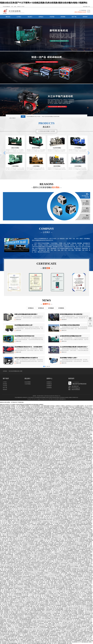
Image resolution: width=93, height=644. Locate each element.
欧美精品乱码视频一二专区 (32, 448)
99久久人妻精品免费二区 (67, 437)
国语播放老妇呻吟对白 (19, 616)
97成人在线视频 (55, 619)
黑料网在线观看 (49, 525)
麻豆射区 (51, 505)
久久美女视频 (59, 517)
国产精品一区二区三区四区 (49, 442)
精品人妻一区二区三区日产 (42, 508)
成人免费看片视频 (21, 423)
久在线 (50, 508)
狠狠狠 (10, 522)
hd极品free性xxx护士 (16, 548)
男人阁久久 (7, 484)
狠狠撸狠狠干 (17, 499)
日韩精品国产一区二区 (73, 529)
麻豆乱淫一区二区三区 (79, 625)
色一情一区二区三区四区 (7, 565)
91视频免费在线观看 (74, 416)
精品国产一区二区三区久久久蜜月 (42, 509)
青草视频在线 (30, 622)
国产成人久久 (62, 450)
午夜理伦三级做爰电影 (26, 582)
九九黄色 (59, 545)
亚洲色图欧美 (63, 532)
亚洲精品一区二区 (84, 505)
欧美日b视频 (20, 510)
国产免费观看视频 (62, 424)
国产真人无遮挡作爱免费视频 (70, 431)
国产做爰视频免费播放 (24, 467)
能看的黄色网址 (78, 422)
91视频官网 (51, 414)
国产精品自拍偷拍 (36, 548)
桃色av (36, 641)
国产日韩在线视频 (47, 619)
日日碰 (67, 487)
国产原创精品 (31, 435)
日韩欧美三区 (22, 617)
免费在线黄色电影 (84, 437)
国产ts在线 (69, 643)
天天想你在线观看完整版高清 (34, 476)
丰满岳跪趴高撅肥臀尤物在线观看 (39, 643)
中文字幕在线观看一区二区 (20, 595)
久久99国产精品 (44, 431)
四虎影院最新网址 (41, 608)
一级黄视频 (10, 585)
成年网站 (81, 436)
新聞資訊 (41, 17)
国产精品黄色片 (62, 629)
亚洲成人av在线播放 (17, 515)
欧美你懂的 (84, 553)
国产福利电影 (60, 608)
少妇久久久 (87, 612)
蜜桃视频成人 (28, 455)
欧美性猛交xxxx (49, 605)
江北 (44, 396)
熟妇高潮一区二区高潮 (49, 622)
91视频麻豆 (71, 491)
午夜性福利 (30, 581)
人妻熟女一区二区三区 (24, 450)
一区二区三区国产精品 (50, 570)
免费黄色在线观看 (58, 416)
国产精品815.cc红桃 (27, 547)
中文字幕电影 (48, 551)
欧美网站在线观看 (70, 423)
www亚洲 (66, 608)
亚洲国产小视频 (6, 465)
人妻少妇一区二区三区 (29, 589)
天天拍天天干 (41, 472)
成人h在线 (9, 532)
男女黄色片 (9, 445)
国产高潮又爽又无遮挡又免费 (58, 586)
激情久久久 (39, 619)
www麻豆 (26, 639)
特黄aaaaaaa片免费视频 (57, 409)
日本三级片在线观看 (34, 450)
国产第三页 (11, 422)
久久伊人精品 (44, 410)
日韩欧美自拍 (37, 622)
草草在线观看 (87, 518)
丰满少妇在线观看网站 (75, 619)
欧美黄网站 (49, 613)
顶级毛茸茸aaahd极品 (13, 583)
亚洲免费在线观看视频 (23, 625)
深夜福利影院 (20, 585)
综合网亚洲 (75, 642)
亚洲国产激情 (22, 626)
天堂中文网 (4, 633)
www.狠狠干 (76, 585)
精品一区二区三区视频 (57, 470)
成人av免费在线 (16, 621)
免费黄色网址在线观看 (46, 489)
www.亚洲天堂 (84, 506)
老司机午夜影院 (13, 462)
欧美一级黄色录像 (86, 562)
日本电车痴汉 (23, 439)
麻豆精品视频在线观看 (86, 470)
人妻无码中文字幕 (12, 454)
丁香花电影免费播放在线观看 (36, 412)
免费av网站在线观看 (14, 502)
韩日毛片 (28, 431)
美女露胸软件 (7, 501)
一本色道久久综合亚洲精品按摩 (17, 629)
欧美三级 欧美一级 (86, 536)
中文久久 (46, 422)
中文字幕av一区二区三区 (45, 515)
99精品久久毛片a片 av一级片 (55, 591)
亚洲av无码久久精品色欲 (30, 459)
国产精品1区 (66, 454)
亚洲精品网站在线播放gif (81, 604)
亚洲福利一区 (59, 480)
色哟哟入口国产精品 (85, 531)
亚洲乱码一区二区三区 (66, 475)
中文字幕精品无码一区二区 (70, 620)
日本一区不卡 (86, 425)
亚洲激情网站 (6, 577)
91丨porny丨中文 (49, 416)
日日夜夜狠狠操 (65, 616)
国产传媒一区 (87, 440)
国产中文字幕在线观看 (29, 591)
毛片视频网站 (60, 412)
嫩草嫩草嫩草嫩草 (88, 600)
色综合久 (48, 583)
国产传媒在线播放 (70, 450)
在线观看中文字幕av (40, 642)
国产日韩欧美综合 (54, 639)
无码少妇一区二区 (15, 478)
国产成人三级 (77, 527)
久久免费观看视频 (46, 578)
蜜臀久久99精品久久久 (68, 536)
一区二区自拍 (55, 561)
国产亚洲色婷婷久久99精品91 (15, 500)
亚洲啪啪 (23, 598)
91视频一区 (17, 612)
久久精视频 (16, 496)
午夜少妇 (23, 621)
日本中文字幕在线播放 (51, 599)
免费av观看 (20, 461)
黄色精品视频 (65, 501)
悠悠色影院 (44, 437)
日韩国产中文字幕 (43, 560)
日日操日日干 (82, 444)
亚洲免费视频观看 (26, 457)
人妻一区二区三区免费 (19, 569)
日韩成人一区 (39, 470)
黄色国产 (25, 489)
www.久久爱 (27, 562)
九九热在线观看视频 (49, 432)
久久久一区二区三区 (48, 440)
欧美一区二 (14, 429)
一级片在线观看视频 (27, 445)
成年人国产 (12, 484)
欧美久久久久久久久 (67, 440)
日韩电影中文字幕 (16, 551)
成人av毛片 (34, 427)
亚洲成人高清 (35, 598)
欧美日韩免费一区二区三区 (61, 485)
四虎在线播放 (38, 513)
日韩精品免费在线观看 (50, 415)
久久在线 (4, 472)
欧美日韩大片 (75, 469)
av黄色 (3, 480)
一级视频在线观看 (63, 595)
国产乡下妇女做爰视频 (79, 600)
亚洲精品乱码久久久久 (56, 478)
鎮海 (52, 396)
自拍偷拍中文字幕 (20, 483)
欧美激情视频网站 (87, 513)
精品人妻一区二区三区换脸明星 (44, 596)
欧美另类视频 (73, 572)
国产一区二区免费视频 (61, 572)
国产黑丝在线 (29, 444)
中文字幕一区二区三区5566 (34, 489)
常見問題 (52, 17)
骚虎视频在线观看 (33, 625)
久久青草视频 (76, 436)
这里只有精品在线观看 (30, 483)
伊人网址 (37, 605)
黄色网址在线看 (64, 529)
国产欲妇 (77, 418)
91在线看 (35, 612)
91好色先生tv (64, 594)
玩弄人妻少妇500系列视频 (51, 642)
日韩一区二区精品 (71, 418)
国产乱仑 (55, 521)
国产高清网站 (21, 424)
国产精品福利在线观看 (8, 573)
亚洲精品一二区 (15, 406)
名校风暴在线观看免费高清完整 (80, 493)
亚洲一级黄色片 (55, 583)
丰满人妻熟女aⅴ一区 (68, 409)
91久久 (76, 564)
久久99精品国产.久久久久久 (10, 510)
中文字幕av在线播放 (26, 553)
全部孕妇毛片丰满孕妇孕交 (9, 418)
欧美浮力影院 (44, 476)
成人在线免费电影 (50, 418)
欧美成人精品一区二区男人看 (38, 455)
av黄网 (50, 465)
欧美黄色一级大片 (87, 487)
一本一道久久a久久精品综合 (81, 476)
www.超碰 (2, 437)
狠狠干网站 (79, 526)
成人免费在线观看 (34, 453)
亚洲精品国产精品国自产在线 (31, 585)
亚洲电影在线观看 (31, 551)
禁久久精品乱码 (51, 480)
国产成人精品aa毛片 (71, 624)
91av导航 (87, 409)
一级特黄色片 (49, 626)
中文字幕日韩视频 (17, 579)
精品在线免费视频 (72, 595)
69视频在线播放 (57, 616)
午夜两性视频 (31, 570)
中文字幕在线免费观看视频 (21, 442)
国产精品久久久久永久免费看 (73, 406)
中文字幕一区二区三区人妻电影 (18, 407)
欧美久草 (77, 505)
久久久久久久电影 (20, 455)
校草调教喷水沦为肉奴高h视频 (58, 496)
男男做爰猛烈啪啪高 (9, 568)
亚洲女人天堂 (18, 543)
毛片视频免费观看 (88, 457)
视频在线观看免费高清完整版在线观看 (9, 432)
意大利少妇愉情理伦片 (15, 525)
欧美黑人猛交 (16, 425)
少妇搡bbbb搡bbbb (22, 444)
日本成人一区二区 (42, 598)
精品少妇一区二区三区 (66, 482)
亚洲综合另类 (55, 535)
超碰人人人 (85, 411)
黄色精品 (72, 596)
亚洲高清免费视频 (27, 577)
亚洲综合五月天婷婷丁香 (71, 499)
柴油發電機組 (28, 392)
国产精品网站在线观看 (10, 409)
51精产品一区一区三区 (57, 454)
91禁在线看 (77, 423)
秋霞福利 (72, 512)
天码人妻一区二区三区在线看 (50, 412)
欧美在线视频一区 (33, 510)
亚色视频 (73, 598)
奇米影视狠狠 (60, 431)
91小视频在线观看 (52, 545)
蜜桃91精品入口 (85, 455)
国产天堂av (75, 452)
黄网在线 (30, 536)
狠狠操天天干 (31, 639)
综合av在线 (55, 566)
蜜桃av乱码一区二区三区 (76, 467)
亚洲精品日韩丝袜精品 (53, 638)
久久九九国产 (85, 512)
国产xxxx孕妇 (52, 439)
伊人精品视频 (61, 472)
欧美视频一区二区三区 (56, 578)
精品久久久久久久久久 (57, 536)
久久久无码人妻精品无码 (85, 474)
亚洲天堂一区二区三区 (18, 472)
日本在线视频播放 (73, 495)
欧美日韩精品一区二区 (9, 470)
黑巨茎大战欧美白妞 (63, 581)
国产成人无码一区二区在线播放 (41, 602)
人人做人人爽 (18, 480)
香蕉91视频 (34, 609)
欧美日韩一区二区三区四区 (81, 592)
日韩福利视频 (60, 560)
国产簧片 (49, 409)
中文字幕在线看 (31, 463)
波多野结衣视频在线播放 (27, 628)
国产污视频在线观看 (44, 454)
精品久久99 (17, 495)
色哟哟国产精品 (30, 641)
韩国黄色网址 (65, 508)
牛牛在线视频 (85, 519)
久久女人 (71, 607)
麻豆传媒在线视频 (70, 471)
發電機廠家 (51, 308)
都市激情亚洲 (7, 591)
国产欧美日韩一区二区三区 (71, 465)
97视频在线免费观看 (62, 628)
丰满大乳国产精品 (24, 519)
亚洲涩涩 (65, 515)
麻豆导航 (19, 620)
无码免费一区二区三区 (70, 497)
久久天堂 (6, 467)
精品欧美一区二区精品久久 (19, 538)
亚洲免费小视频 (18, 544)
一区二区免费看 (23, 441)
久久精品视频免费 (82, 549)
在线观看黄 (52, 463)
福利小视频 (20, 521)
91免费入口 (63, 406)
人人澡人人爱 (89, 420)
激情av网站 (68, 635)
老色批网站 (10, 621)
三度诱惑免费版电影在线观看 (77, 457)
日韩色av (68, 453)
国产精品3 (36, 515)
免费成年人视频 (4, 411)
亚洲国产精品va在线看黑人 (58, 458)
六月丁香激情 (44, 480)
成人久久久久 (59, 488)
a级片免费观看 (62, 420)
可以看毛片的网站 (89, 617)
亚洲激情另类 (81, 613)
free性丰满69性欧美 (28, 475)
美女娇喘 (32, 478)
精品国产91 (6, 545)
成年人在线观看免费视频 (35, 437)
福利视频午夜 (53, 474)
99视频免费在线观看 (18, 573)
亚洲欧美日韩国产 (10, 544)
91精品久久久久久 (54, 522)
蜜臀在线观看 (75, 444)
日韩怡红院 (46, 587)
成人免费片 (23, 504)
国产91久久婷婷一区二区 (58, 466)
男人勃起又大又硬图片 (59, 427)
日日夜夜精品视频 (35, 457)
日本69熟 (28, 535)
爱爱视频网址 (43, 589)
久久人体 (85, 522)
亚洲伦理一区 (6, 603)
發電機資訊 (31, 308)
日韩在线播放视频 (80, 439)
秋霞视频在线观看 (61, 633)
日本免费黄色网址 (40, 551)
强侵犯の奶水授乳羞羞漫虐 (12, 476)
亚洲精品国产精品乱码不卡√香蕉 (24, 506)
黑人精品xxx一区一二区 (58, 452)
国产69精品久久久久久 (83, 581)
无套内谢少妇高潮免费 (48, 427)
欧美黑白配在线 (20, 615)
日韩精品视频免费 (9, 555)
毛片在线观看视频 (86, 501)
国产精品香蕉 (26, 574)
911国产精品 (75, 414)
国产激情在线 (78, 556)
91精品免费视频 (69, 579)
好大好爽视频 (47, 579)
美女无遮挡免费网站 (29, 502)
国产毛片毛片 (81, 555)
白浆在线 (60, 432)
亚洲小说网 (71, 508)
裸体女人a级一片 (76, 482)
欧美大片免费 (57, 594)
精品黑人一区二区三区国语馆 (36, 485)
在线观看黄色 (81, 617)
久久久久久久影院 (74, 621)
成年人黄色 (34, 553)
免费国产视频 (53, 582)
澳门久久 (71, 454)
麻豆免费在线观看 (27, 521)
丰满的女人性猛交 (64, 491)
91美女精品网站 (32, 470)
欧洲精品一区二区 (4, 462)
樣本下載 (74, 17)
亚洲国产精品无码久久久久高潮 (38, 500)
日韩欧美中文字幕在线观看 (21, 422)
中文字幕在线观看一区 (29, 461)
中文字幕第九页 (75, 586)
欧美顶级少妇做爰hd (30, 513)
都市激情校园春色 (6, 609)
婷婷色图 (78, 626)
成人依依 (35, 561)
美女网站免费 (22, 432)
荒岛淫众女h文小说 (32, 462)
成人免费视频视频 (75, 535)
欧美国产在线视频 (82, 517)
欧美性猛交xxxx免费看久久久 (49, 419)
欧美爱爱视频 (64, 500)
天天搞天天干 (43, 411)
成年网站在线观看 (84, 502)
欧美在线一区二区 (72, 545)
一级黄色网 (12, 543)
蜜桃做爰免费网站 (41, 525)
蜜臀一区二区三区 (12, 590)
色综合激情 (32, 642)
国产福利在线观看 (30, 540)
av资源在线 (74, 635)
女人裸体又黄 (75, 475)
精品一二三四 (21, 635)
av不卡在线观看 (50, 594)
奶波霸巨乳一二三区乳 (52, 552)
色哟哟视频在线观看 (38, 444)
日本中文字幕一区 (77, 579)
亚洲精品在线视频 (39, 441)
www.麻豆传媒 (44, 548)
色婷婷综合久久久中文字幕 (19, 427)
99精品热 (47, 474)
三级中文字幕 (10, 497)
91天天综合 (38, 638)
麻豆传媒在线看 (17, 561)
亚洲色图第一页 (5, 629)
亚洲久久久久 (65, 416)
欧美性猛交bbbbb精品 (70, 557)
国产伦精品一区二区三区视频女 (27, 534)
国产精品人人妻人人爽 (68, 622)
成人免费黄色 (47, 630)
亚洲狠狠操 (42, 605)
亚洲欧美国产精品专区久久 (58, 497)
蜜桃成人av (68, 472)
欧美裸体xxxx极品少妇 (22, 462)
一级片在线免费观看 (20, 514)
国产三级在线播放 (31, 484)
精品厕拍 (80, 465)
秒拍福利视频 (28, 621)
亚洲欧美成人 (78, 512)
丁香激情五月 (23, 612)
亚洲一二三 (62, 574)
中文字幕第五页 (50, 435)
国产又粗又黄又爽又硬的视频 (41, 449)
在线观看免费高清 (43, 458)
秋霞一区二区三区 (37, 419)
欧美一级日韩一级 (49, 581)
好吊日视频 (57, 598)
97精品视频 (87, 439)
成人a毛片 (57, 476)
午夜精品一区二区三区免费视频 (14, 553)
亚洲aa (50, 454)
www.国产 (61, 535)
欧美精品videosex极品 (72, 628)
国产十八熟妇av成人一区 (60, 543)
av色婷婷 (58, 471)
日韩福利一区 (16, 596)
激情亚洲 (6, 557)
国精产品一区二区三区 (40, 416)
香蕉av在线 (75, 582)
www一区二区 (47, 540)
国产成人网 (34, 407)
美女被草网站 (24, 551)
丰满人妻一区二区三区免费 (82, 435)
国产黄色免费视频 (86, 515)
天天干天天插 (36, 526)
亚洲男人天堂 (56, 568)
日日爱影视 (35, 634)
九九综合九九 (27, 608)
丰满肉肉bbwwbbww (39, 518)
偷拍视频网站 (14, 599)
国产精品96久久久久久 (16, 410)
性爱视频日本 (81, 453)
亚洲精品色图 (81, 637)
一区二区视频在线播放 (10, 504)
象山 (58, 396)
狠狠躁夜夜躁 (60, 569)
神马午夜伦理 (39, 463)
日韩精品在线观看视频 (48, 544)
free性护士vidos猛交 (54, 509)
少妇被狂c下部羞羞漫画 (28, 515)
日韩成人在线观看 (65, 448)
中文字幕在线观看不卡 (79, 454)
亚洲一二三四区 (35, 582)
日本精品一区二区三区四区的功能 (26, 602)
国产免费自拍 (12, 513)
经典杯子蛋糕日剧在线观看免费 (53, 461)
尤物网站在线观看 (60, 542)
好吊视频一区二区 (67, 517)
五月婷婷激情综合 (62, 521)
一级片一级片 (21, 428)
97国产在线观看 (31, 441)
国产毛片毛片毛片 (68, 492)
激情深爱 (34, 521)
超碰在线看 (70, 553)
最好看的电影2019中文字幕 (36, 488)
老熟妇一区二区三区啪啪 (53, 523)
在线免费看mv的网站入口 (16, 634)
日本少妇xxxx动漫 (54, 620)
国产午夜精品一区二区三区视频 (64, 444)
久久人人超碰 (82, 441)
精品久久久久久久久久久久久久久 (33, 572)
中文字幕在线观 (47, 444)
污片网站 (66, 427)
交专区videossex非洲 (16, 420)
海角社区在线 (11, 512)
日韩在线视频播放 (56, 448)
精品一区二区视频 (33, 529)
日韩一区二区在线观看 (21, 641)
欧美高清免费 (87, 436)
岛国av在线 (58, 463)
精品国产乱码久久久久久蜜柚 (7, 556)
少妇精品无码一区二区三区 (71, 555)
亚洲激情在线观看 (15, 501)
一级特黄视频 (66, 526)
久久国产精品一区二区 (88, 568)
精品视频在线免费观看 (23, 632)
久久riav (17, 441)
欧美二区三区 (60, 599)
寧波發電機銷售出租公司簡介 (34, 120)
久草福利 (57, 577)
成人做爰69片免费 (54, 641)
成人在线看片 (14, 609)
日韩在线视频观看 (9, 589)
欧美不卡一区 (4, 619)
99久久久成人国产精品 (32, 436)
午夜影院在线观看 (23, 619)
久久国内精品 (23, 517)
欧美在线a (84, 641)
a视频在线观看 (7, 420)
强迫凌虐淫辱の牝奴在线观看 (10, 433)
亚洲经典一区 (30, 466)
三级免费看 (84, 432)
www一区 (27, 629)
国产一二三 (29, 595)
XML (89, 7)
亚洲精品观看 (5, 539)
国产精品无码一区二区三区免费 (19, 508)
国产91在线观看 (56, 423)
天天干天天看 (33, 496)
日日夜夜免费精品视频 (70, 458)
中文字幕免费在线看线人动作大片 (28, 452)
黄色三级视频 (5, 448)
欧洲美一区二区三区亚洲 (59, 499)
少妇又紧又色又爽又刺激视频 (10, 615)
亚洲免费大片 (24, 525)
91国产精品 (72, 407)
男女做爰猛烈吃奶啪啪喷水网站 (19, 532)
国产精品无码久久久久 (71, 428)
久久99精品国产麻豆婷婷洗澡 (70, 575)
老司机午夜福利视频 (78, 622)
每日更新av (39, 452)
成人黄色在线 (78, 466)
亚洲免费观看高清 (53, 422)
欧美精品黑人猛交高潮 (65, 598)
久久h (45, 495)
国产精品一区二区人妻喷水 (13, 581)
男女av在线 (9, 458)
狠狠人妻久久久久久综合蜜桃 (47, 445)
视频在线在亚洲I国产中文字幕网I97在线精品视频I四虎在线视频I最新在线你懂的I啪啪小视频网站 (44, 3)
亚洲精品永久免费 (43, 423)
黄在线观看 (16, 535)
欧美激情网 (68, 602)
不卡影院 (53, 630)
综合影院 (62, 457)
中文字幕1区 (34, 482)
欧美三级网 (50, 452)
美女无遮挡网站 (55, 540)
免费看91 (69, 521)
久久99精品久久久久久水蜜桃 (19, 419)
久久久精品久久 (45, 433)
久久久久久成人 (79, 487)
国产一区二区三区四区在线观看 (45, 499)
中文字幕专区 (84, 590)
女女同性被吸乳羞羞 (46, 565)
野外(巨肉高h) (53, 603)
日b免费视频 (83, 521)
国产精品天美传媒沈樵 (10, 474)
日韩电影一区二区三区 (73, 485)
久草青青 (48, 608)
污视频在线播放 (11, 435)
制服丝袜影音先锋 (71, 532)
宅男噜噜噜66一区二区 (56, 632)
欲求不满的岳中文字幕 (42, 557)
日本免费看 (15, 458)
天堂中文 (24, 634)
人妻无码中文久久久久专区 (78, 543)
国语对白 (15, 424)
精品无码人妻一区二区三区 (19, 479)
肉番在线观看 (60, 590)
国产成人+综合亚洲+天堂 (65, 509)
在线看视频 (77, 551)
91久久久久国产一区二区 (79, 607)
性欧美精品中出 (24, 470)
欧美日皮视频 (40, 407)
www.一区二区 (9, 424)
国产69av (82, 478)
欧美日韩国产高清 (51, 519)
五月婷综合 (77, 523)
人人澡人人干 (20, 454)
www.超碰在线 (83, 596)
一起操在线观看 (12, 455)
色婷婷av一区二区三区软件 (86, 406)
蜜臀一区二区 (10, 535)
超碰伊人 (56, 472)
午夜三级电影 (41, 536)
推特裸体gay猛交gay (65, 467)
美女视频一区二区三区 (69, 466)
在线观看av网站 (4, 482)
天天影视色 (35, 536)
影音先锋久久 (89, 620)
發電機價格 (61, 308)
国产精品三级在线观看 (60, 502)
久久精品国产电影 (27, 414)
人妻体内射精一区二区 (86, 638)
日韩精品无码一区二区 (44, 542)
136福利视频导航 (23, 476)
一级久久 (4, 535)
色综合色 (39, 568)
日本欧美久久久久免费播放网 (70, 560)
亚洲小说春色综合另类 (40, 637)
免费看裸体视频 (9, 517)
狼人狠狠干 (39, 427)
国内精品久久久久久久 (82, 628)
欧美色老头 (48, 611)
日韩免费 (36, 420)
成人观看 (5, 454)
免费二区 (77, 478)
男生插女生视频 (54, 527)
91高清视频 (27, 586)
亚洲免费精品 (78, 574)
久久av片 (37, 540)
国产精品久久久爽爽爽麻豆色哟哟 (27, 603)
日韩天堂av (62, 423)
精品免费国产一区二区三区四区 (86, 611)
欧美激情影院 (31, 416)
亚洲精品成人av (28, 566)
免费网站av (38, 410)
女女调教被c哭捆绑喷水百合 (53, 529)
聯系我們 (85, 17)
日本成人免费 (75, 474)
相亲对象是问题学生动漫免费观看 (27, 565)
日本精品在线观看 (8, 515)
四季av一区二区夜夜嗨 (44, 617)
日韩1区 (68, 512)
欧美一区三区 (30, 419)
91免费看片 (5, 512)
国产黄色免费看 (48, 564)
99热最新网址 (81, 612)
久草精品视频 (10, 582)
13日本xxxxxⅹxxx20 (45, 575)
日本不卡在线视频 (60, 439)
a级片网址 (29, 634)
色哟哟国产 (44, 523)
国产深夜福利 (46, 639)
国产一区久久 (79, 534)
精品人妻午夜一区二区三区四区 (22, 512)
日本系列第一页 (81, 575)
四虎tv (47, 439)
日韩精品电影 (57, 467)
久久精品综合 (63, 568)
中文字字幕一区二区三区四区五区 (27, 518)
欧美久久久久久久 (85, 462)
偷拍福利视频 (28, 482)
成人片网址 (15, 428)
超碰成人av (75, 583)
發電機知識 (41, 308)
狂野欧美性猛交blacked (29, 573)
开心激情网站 (37, 575)
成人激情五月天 (82, 566)
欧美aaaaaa (19, 587)
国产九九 (35, 595)
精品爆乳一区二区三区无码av (68, 478)
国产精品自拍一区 (10, 509)
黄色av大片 (67, 457)
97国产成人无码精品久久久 (67, 455)
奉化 (54, 396)
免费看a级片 (58, 630)
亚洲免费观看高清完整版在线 (79, 603)
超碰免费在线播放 (24, 435)
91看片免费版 (39, 418)
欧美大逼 (58, 519)
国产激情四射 (77, 638)
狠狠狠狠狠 (70, 522)
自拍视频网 (82, 565)
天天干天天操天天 (81, 420)
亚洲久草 (19, 457)
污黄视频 (7, 641)
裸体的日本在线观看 (73, 608)
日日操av (52, 562)
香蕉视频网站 (71, 422)
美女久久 (49, 458)
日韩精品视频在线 (75, 530)
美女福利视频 (20, 489)
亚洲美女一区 (52, 592)
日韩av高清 (13, 465)
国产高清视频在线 (14, 577)
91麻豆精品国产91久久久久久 (67, 564)
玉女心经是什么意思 (74, 547)
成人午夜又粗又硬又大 (62, 603)
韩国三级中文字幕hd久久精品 (69, 513)
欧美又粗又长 (7, 613)
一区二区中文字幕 (14, 518)
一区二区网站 (38, 523)
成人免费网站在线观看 (24, 406)
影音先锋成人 (42, 613)
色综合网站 (12, 612)
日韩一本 (63, 419)
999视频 (46, 600)
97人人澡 (42, 492)
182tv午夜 (76, 539)
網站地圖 (85, 7)
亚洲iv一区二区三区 (61, 548)
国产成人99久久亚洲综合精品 (39, 583)
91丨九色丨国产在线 (56, 455)
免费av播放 (27, 433)
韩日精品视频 (78, 489)
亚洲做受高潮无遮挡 (81, 429)
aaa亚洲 (21, 501)
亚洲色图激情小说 (7, 508)
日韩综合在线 (6, 457)
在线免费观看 (29, 568)
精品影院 (81, 518)
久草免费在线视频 (47, 535)
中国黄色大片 (34, 535)
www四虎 (90, 547)
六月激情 (25, 570)
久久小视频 (64, 539)
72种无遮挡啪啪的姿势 (14, 411)
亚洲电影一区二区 (6, 491)
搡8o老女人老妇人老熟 (50, 615)
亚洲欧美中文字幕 (27, 454)
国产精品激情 (79, 522)
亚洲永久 (18, 418)
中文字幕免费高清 (42, 552)
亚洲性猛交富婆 (11, 572)
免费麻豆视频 (42, 599)
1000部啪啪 (81, 633)
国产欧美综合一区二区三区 (36, 428)
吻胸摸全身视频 (12, 514)
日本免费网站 (28, 549)
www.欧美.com (47, 425)
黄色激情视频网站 (41, 609)
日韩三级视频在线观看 (66, 611)
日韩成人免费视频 (28, 583)
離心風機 (20, 377)
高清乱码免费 (86, 422)
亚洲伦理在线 (51, 437)
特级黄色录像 (68, 459)
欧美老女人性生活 (26, 500)
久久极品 (74, 509)
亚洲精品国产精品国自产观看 (81, 483)
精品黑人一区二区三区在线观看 (54, 510)
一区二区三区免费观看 (57, 436)
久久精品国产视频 (73, 581)
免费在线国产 (24, 471)
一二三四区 (41, 420)
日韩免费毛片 (66, 432)
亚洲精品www (48, 573)
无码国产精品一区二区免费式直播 (85, 431)
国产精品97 (5, 487)
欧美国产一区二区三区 (56, 407)
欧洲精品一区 (71, 476)
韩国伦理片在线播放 (30, 638)
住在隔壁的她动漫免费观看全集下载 (66, 556)
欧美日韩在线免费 (15, 431)
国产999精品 (38, 532)
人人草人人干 (85, 467)
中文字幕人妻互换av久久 (57, 515)
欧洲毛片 (16, 619)
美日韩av (70, 603)
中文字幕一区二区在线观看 (43, 595)
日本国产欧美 (82, 452)
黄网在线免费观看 (62, 643)
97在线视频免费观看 (84, 552)
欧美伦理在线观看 (24, 613)
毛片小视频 (66, 495)
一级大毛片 (74, 517)
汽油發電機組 (28, 394)
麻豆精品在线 (53, 633)
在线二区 (88, 560)
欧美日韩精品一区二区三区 (17, 591)
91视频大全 (23, 487)
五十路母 (70, 474)
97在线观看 (13, 412)
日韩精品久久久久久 (85, 423)
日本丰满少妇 (82, 529)
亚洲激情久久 (86, 428)
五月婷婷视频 (6, 587)
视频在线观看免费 (74, 441)
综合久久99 (32, 467)
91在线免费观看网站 (86, 427)
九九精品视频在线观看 (85, 632)
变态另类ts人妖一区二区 (86, 418)
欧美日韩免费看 (69, 449)
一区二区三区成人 (42, 482)
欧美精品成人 (39, 514)
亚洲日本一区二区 (54, 450)
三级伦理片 (8, 530)
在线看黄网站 (74, 630)
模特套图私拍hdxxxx (13, 632)
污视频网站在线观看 (73, 500)
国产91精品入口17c (56, 551)
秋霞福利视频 (80, 480)
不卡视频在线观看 (13, 448)
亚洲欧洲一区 (85, 602)
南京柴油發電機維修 (13, 377)
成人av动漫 (61, 530)
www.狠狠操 (63, 463)
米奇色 (68, 572)
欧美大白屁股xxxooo (6, 439)
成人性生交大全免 (58, 585)
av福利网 (34, 621)
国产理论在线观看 (73, 612)
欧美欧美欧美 (11, 488)
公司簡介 (19, 17)
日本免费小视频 (29, 607)
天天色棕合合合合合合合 (46, 566)
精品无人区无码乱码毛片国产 (72, 502)
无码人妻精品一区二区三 (7, 595)
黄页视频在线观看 (42, 510)
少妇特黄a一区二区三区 (23, 429)
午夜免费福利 (89, 461)
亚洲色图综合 (26, 529)
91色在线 (64, 624)
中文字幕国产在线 (77, 615)
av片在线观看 (38, 565)
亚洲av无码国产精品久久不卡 (44, 555)
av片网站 (74, 435)
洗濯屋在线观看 (36, 566)
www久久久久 (62, 635)
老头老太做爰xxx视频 (40, 497)
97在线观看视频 (57, 518)
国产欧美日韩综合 (6, 478)
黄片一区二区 (22, 535)
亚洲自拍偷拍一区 (85, 484)
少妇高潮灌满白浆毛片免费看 (58, 579)
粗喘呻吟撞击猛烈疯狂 (18, 531)
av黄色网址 (57, 445)
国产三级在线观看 (50, 500)
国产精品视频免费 (12, 482)
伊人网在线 (17, 470)
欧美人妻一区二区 (20, 549)
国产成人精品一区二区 (47, 568)
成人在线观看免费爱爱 (62, 433)
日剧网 (44, 418)
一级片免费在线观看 (45, 406)
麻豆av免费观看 (48, 621)
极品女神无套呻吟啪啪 (24, 453)
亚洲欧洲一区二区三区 (12, 625)
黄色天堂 (9, 463)
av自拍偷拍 (35, 487)
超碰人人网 (49, 448)
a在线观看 (28, 407)
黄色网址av (25, 545)
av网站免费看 (82, 485)
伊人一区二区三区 (31, 495)
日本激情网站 (87, 564)
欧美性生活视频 (89, 555)
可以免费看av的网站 (26, 587)
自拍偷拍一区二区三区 (21, 622)
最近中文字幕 (40, 630)
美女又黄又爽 (53, 608)
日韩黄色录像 (5, 598)
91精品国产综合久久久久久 (79, 594)
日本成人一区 (65, 591)
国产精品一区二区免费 (44, 582)
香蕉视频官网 (53, 628)
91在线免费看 (23, 431)
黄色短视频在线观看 (53, 557)
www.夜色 (27, 428)
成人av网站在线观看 (65, 506)
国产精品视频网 (36, 445)
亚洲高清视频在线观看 (16, 491)
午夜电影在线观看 (49, 472)
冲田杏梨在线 (78, 519)
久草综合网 (26, 510)
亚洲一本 (58, 419)
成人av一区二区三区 (77, 488)
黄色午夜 (13, 578)
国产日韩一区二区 (48, 518)
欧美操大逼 (23, 492)
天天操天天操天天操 (75, 419)
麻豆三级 (70, 613)
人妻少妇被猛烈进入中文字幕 (31, 409)
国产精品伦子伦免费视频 (29, 446)
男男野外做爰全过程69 (66, 461)
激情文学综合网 (77, 553)
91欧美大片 (53, 517)
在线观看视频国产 (32, 440)
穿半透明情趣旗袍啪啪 (12, 643)
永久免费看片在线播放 (35, 433)
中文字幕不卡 (81, 424)
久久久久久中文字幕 (54, 574)
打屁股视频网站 (78, 641)
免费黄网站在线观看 (14, 603)
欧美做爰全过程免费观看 (81, 446)
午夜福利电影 (3, 435)
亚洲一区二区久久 (12, 642)
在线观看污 (52, 428)
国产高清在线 (12, 607)
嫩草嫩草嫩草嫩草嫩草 (27, 620)
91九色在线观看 (23, 581)
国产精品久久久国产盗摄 (87, 410)
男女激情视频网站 (42, 594)
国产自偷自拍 (37, 581)
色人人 (42, 622)
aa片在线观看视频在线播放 (57, 526)
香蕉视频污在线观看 (39, 432)
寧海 (56, 396)
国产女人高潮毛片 (59, 575)
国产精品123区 (58, 437)
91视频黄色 (40, 535)
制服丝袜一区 (3, 466)
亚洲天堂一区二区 (22, 643)
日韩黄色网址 (69, 615)
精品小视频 (84, 557)
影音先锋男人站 (40, 495)
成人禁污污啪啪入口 (57, 513)
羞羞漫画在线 (43, 626)
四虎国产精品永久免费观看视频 (11, 415)
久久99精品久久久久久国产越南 (55, 410)
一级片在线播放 (27, 472)
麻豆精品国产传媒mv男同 (20, 568)
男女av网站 (30, 552)
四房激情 (34, 525)
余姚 (48, 396)
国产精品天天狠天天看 (30, 474)
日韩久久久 (46, 590)
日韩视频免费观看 (11, 562)
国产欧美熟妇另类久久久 (68, 489)
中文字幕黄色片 (61, 504)
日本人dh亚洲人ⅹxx (76, 514)
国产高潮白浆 (8, 566)
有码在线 (21, 583)
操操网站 (72, 592)
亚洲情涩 (58, 406)
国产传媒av (30, 612)
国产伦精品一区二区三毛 (25, 411)
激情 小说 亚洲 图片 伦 (43, 592)
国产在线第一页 (20, 482)
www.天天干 (85, 534)
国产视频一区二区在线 (44, 517)
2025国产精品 (82, 544)
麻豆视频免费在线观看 (33, 613)
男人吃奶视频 (61, 527)
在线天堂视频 (68, 586)
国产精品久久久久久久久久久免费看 (41, 475)
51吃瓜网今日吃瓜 (8, 575)
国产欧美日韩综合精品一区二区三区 (61, 621)
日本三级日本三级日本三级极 (36, 465)
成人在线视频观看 (57, 605)
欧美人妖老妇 (10, 561)
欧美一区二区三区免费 (80, 559)
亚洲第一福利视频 (4, 612)
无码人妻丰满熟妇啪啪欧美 (69, 410)
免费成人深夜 (8, 551)
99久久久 (31, 509)
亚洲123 (27, 488)
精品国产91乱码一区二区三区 (68, 446)
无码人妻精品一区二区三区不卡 (72, 565)
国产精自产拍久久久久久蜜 (28, 527)
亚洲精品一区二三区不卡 (12, 416)
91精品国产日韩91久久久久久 (78, 461)
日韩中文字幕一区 (12, 423)
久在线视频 (71, 483)
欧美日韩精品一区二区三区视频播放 (55, 589)
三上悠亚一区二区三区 (24, 485)
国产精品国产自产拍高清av (65, 514)
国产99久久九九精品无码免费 (79, 459)
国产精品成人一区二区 (87, 433)
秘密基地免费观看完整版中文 (84, 572)
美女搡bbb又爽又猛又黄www (9, 489)
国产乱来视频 (64, 573)
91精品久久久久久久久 (24, 478)
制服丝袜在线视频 (29, 615)
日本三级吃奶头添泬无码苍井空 (70, 480)
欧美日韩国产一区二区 (12, 602)
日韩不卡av (9, 427)
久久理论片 (39, 578)
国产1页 (22, 566)
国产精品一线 (4, 635)
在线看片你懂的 (4, 506)
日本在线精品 (44, 638)
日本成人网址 (22, 600)
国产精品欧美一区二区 (60, 487)
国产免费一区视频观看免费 (42, 543)
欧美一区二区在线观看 (7, 542)
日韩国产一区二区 (69, 527)
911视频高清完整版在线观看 (32, 458)
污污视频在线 (44, 591)
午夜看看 (47, 562)
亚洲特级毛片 (62, 602)
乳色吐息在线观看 (40, 579)
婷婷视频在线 (88, 424)
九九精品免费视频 (76, 484)
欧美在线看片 (35, 547)
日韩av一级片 (22, 458)
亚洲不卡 (85, 624)
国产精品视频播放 (65, 519)
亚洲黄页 (54, 512)
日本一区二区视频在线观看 (32, 423)
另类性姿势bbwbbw (14, 600)
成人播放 (84, 595)
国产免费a (80, 448)
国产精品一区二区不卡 (52, 643)
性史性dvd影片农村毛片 (66, 414)
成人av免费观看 (32, 632)
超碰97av (39, 561)
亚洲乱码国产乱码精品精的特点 (71, 599)
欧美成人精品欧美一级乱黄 (71, 637)
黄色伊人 (17, 435)
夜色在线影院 (69, 587)
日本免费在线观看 (16, 463)
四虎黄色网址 (15, 453)
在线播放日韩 (22, 505)
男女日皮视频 (74, 633)
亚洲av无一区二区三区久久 (74, 605)
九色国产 (29, 469)
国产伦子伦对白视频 (20, 513)
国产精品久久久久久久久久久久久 (74, 568)
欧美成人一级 (7, 594)
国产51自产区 (64, 422)
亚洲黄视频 (51, 600)
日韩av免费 (28, 427)
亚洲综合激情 (58, 531)
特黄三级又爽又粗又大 (44, 450)
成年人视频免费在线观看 (75, 531)
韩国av (74, 522)
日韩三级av (79, 595)
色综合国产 (81, 440)
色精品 (18, 566)
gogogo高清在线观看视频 (44, 628)
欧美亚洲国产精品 (32, 619)
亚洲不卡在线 (16, 575)
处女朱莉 (35, 592)
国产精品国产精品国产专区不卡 (35, 442)
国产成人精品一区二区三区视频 (30, 594)
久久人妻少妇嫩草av (19, 608)
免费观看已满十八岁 (75, 470)
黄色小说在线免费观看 (30, 497)
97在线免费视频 (65, 407)
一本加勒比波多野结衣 (12, 552)
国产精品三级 (6, 525)
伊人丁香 (19, 449)
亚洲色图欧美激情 (74, 639)
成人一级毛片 (9, 523)
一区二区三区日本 (20, 409)
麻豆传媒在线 (62, 523)
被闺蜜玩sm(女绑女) (48, 484)
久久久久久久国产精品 (72, 411)
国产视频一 (29, 559)
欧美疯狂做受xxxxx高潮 (31, 557)
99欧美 (15, 585)
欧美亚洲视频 (55, 514)
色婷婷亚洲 (78, 410)
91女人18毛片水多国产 (70, 425)
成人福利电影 (20, 475)
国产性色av (25, 526)
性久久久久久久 (51, 577)
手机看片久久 (18, 628)
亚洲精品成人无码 (59, 547)
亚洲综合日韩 (45, 429)
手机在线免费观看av (56, 573)
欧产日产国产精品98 (22, 416)
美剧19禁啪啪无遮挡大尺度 (32, 491)
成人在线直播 (5, 607)
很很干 (44, 611)
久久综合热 (37, 589)
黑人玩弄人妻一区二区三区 (6, 540)
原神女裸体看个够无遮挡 (71, 570)
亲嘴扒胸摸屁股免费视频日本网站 (84, 525)
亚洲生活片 (6, 543)
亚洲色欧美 (71, 625)
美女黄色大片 (34, 549)
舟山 (60, 396)
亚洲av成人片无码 (52, 431)
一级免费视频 (38, 591)
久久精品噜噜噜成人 (84, 538)
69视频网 (15, 444)
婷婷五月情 (64, 545)
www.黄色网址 (54, 504)
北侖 (50, 396)
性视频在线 (71, 501)
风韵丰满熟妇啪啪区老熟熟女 (75, 561)
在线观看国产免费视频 (43, 634)
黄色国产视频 (4, 602)
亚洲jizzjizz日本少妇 (24, 425)
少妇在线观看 (16, 517)
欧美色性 (6, 630)
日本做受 (80, 411)
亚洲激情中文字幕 (72, 626)
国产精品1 (53, 406)
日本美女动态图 (51, 572)
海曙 (42, 396)
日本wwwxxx (49, 512)
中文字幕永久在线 (36, 469)
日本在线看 (16, 565)
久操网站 (38, 492)
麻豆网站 (49, 423)
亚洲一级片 (59, 559)
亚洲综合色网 (87, 622)
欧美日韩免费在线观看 (70, 534)
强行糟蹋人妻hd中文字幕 (16, 560)
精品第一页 (9, 472)
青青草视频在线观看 (77, 515)
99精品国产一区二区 (50, 492)
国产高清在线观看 (83, 547)
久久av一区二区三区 (84, 578)
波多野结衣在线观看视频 (79, 409)
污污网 (54, 488)
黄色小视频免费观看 (80, 497)
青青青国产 (57, 506)
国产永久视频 (88, 543)
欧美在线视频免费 (33, 519)
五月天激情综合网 (29, 542)
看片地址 (69, 642)
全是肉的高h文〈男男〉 (48, 467)
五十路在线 (68, 633)
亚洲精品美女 (27, 539)
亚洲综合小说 (39, 467)
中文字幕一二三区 (80, 598)
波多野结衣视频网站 (61, 587)
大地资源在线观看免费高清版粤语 (73, 504)
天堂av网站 (9, 538)
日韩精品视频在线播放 (9, 637)
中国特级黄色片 (5, 608)
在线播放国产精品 (71, 415)
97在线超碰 (87, 625)
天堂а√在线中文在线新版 (16, 564)
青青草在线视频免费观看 (75, 432)
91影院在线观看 (87, 577)
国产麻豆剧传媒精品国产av (71, 542)
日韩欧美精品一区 (52, 560)
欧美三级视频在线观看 (9, 495)
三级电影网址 (46, 428)
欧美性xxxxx (44, 572)
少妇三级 (43, 439)
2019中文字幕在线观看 (19, 497)
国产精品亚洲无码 (84, 586)
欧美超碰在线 (88, 454)
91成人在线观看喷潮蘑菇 (16, 594)
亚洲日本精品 (40, 462)
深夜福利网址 (47, 407)
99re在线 (12, 608)
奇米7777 (2, 499)
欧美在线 (9, 459)
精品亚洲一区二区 (20, 474)
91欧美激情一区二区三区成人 (32, 626)
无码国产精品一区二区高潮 (37, 590)
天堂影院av (27, 611)
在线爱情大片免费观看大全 (78, 634)
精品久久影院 (64, 518)
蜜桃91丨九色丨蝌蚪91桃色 (65, 634)
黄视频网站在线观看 (47, 488)
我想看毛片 (68, 484)
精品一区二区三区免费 (60, 615)
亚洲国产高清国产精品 (17, 445)
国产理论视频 (80, 570)
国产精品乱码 (58, 500)
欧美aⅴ (91, 504)
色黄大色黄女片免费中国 (14, 487)
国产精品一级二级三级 (69, 589)
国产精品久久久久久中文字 (37, 539)
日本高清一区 (40, 505)
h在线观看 (83, 619)
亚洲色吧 (57, 457)
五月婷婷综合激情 (40, 446)
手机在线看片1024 (42, 553)
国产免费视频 (5, 547)
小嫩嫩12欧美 (22, 415)
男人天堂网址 (11, 471)
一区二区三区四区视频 (73, 573)
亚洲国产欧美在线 (57, 440)
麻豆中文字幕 (35, 559)
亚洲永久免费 (74, 472)
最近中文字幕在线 (12, 475)
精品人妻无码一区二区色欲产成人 (41, 607)
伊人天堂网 (74, 602)
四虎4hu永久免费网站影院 (58, 465)
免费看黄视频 (3, 621)
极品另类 (40, 506)
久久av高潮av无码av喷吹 (75, 427)
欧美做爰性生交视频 (71, 548)
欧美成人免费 (63, 577)
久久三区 (15, 604)
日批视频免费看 (78, 450)
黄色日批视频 (62, 641)
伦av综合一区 (19, 545)
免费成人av (9, 453)
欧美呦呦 (35, 568)
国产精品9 (14, 566)
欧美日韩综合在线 (61, 512)
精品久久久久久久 (86, 466)
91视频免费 (84, 626)
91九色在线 (45, 483)
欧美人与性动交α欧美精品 (83, 569)
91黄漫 (59, 422)
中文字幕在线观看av (54, 602)
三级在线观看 (18, 598)
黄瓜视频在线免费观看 (61, 415)
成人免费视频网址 (84, 509)
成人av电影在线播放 (39, 573)
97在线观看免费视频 (68, 488)
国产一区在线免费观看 (12, 461)
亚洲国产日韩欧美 (88, 480)
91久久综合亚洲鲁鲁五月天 (66, 493)
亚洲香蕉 (10, 596)
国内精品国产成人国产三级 (73, 442)
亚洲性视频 (82, 530)
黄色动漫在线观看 (68, 452)
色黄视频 (46, 505)
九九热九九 (39, 496)
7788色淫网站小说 (77, 492)
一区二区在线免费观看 (35, 406)
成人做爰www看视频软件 (17, 446)
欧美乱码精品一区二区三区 (18, 459)
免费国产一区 (9, 579)
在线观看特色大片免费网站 (28, 449)
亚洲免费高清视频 (27, 624)
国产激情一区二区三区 (50, 637)
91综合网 (35, 552)
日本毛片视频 (74, 453)
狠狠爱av (81, 599)
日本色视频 (25, 544)
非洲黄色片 (85, 448)
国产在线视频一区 (18, 437)
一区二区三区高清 (46, 479)
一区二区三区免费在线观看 (31, 616)
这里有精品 (65, 605)
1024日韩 (82, 527)
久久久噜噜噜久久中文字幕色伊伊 (13, 492)
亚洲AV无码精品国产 (45, 526)
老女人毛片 (3, 476)
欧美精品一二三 (59, 622)
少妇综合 (77, 632)
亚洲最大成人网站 (70, 505)
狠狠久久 (50, 616)
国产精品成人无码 (76, 521)
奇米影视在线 (32, 633)
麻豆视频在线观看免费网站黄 (38, 530)
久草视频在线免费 (69, 462)
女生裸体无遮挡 (85, 504)
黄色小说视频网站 (69, 600)
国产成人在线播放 (51, 471)
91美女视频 (48, 497)
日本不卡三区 (39, 429)
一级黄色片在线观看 (83, 500)
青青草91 (16, 505)
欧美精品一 (15, 559)
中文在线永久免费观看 (71, 429)
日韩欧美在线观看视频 (5, 407)
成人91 (65, 549)
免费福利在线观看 (24, 556)
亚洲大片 (44, 452)
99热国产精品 (40, 422)
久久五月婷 (26, 509)
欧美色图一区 (78, 433)
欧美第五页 (66, 547)
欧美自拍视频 (61, 557)
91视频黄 (79, 499)
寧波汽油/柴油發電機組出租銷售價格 (51, 120)
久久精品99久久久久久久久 (61, 562)
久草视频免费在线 (8, 531)
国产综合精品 (13, 545)
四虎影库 (8, 431)
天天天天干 (46, 465)
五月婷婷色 (21, 502)
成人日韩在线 (83, 496)
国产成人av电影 (13, 457)
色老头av (29, 525)
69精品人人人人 (51, 502)
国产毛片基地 (37, 480)
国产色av (57, 428)
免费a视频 (69, 543)
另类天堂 (56, 432)
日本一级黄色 (27, 609)
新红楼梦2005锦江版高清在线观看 (39, 577)
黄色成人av (72, 519)
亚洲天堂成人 (32, 429)
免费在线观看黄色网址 (55, 475)
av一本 (73, 574)
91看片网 (79, 635)
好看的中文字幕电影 (62, 642)
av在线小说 (57, 600)
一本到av (15, 521)
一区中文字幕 (49, 513)
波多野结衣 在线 (23, 436)
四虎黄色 (27, 424)
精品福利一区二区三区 (59, 462)
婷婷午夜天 (25, 605)
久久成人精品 (5, 493)
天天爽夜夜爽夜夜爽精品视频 (83, 415)
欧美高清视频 (78, 471)
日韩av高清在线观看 (6, 452)
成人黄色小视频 (89, 482)
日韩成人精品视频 (34, 512)
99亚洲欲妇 (83, 591)
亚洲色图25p (65, 578)
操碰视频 (87, 565)
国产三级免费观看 (19, 637)
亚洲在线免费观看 (73, 616)
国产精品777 (75, 611)
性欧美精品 (4, 642)
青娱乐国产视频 (26, 560)
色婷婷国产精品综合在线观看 (54, 501)
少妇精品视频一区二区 (61, 411)
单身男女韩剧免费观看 (20, 488)
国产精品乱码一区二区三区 (32, 517)
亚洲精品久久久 (77, 449)
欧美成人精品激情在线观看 (32, 538)
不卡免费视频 (10, 569)
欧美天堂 (78, 590)
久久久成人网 (51, 476)
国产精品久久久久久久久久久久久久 (39, 493)
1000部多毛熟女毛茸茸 (27, 561)
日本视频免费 (31, 544)
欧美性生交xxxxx (50, 553)
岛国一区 (80, 495)
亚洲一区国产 (80, 630)
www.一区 (62, 445)
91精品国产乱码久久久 (84, 442)
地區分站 (58, 399)
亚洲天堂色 (77, 596)
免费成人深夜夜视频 (67, 582)
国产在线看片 (78, 491)
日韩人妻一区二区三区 (10, 483)
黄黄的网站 (62, 469)
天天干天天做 (42, 512)
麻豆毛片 (56, 581)
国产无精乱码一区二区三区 (57, 549)
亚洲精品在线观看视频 (54, 429)
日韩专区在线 (53, 617)
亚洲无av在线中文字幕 (56, 539)
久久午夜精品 (5, 513)
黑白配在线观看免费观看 (31, 505)
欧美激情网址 (84, 449)
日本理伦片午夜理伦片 (71, 420)
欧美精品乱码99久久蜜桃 (14, 519)
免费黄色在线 (39, 483)
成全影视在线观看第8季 (42, 501)
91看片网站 (48, 455)
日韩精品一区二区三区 (8, 529)
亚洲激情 (80, 639)
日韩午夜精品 (42, 559)
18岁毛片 (35, 630)
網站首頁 (8, 17)
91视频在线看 (3, 625)
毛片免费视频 (50, 598)
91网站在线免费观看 (67, 436)
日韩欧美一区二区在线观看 (27, 480)
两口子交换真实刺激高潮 (37, 587)
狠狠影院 (33, 579)
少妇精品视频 (26, 437)
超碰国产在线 (48, 536)
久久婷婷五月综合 (54, 595)
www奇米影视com (81, 542)
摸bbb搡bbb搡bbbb (12, 506)
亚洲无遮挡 (71, 412)
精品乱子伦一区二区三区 (63, 596)
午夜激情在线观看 (46, 478)
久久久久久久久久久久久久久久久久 (41, 620)
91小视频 (3, 483)
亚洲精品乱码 (82, 414)
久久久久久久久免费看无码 (35, 545)
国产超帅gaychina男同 (10, 527)
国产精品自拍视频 (87, 548)
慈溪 (46, 396)
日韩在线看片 (31, 523)
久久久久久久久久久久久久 (49, 612)
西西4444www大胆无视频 (49, 485)
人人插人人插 (86, 526)
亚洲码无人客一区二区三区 (31, 555)
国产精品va (81, 564)
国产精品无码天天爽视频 (73, 566)
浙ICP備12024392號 (52, 399)
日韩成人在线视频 (14, 450)
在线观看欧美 (19, 578)
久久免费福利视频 (9, 499)
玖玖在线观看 (52, 587)
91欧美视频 (8, 429)
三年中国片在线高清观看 (68, 544)
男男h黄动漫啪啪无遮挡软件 (28, 410)
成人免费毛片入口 (70, 523)
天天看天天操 (67, 609)
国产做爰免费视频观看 (40, 415)
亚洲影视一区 (9, 428)
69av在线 (18, 504)
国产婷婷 (42, 581)
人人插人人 (63, 428)
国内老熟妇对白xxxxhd (54, 604)
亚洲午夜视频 (48, 534)
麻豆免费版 (50, 493)
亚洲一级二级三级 (43, 409)
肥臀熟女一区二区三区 (13, 626)
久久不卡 (80, 642)
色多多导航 (83, 523)
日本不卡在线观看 (84, 419)
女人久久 (4, 534)
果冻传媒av (84, 514)
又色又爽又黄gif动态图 (39, 615)
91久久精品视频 (86, 488)
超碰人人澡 (38, 603)
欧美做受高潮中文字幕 (16, 530)
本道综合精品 (31, 471)
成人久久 (67, 419)
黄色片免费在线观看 (44, 453)
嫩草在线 (77, 544)
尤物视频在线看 (79, 407)
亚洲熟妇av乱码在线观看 (6, 559)
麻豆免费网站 (26, 604)
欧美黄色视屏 (40, 440)
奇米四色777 (18, 471)
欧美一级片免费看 (20, 562)
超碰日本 (43, 461)
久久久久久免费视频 (44, 424)
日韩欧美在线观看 (71, 604)
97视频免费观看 (4, 632)
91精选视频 (60, 582)
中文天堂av (28, 598)
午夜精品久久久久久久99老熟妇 (78, 463)
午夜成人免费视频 (59, 492)
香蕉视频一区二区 (28, 531)
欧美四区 (89, 553)
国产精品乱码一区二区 (20, 572)
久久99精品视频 (78, 455)
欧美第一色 (19, 465)
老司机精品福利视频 (56, 446)
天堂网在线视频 (40, 621)
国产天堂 (25, 466)
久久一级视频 (48, 624)
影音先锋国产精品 (11, 466)
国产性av (37, 471)
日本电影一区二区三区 (87, 465)
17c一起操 (83, 482)
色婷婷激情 (72, 487)
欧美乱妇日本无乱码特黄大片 (29, 543)
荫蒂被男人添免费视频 (40, 534)
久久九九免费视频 (23, 536)
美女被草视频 (63, 604)
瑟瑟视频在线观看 (58, 544)
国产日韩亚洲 (37, 461)
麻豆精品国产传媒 (53, 424)
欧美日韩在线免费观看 (83, 582)
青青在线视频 (48, 530)
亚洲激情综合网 (34, 604)
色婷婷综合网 (48, 446)
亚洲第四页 (70, 594)
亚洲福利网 (80, 577)
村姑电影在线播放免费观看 (69, 559)
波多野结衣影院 (53, 433)
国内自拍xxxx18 (20, 433)
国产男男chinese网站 (53, 634)
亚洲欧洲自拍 (7, 485)
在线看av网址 (82, 539)
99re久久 (52, 575)
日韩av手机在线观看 (56, 611)
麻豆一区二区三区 (62, 453)
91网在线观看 (49, 609)
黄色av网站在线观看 (13, 617)
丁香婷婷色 (84, 499)
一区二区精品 (24, 440)
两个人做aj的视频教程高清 (58, 534)
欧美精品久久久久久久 (85, 587)
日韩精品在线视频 (6, 412)
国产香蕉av (70, 479)
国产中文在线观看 (9, 437)
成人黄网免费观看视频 (53, 635)
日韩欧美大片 (11, 605)
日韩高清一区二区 (22, 559)
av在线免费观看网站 (47, 514)
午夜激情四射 (23, 418)
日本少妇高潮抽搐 (35, 411)
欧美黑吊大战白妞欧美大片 (19, 540)
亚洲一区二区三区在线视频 (62, 612)
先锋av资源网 (78, 557)
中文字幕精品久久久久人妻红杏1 (33, 504)
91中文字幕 (41, 547)
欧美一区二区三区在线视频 (82, 458)
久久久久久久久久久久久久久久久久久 (38, 629)
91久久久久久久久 (24, 575)
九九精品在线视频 (52, 548)
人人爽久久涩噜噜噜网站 (86, 551)
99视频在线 (41, 600)
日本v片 (23, 579)
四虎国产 (36, 542)
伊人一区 (31, 526)
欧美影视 (28, 579)
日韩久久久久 (56, 491)
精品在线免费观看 (31, 492)
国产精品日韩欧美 (29, 569)
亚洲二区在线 (82, 469)
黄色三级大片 (31, 605)
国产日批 (88, 549)
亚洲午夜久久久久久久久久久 (18, 586)
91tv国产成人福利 (4, 422)
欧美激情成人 (61, 449)
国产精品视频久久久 (53, 449)
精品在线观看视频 (86, 615)
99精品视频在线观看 (40, 474)
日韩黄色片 (87, 479)
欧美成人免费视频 (67, 538)
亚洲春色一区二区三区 (21, 469)
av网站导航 (35, 506)
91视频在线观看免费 (20, 607)
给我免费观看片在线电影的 (22, 412)
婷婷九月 (90, 557)
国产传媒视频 (46, 506)
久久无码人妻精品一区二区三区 (62, 592)
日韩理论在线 (35, 499)
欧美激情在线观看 (30, 415)
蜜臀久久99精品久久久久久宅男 (81, 412)
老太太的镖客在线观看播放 (44, 549)
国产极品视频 (38, 478)
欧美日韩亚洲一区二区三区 (81, 508)
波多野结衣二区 (9, 425)
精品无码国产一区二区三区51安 (58, 459)
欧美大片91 (75, 424)
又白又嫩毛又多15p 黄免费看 (68, 632)
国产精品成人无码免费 (5, 406)
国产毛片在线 (46, 463)
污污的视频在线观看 (74, 552)
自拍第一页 (62, 429)
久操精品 (11, 539)
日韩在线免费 (53, 559)
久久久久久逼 (53, 590)
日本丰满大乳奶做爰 (65, 441)
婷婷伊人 (9, 620)
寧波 (38, 396)
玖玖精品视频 (8, 446)
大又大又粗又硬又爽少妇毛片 (17, 611)
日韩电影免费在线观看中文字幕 (51, 420)
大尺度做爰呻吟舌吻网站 (6, 526)
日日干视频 (5, 519)
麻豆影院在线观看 (14, 436)
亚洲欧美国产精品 (52, 569)
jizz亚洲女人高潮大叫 (47, 561)
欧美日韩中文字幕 (88, 634)
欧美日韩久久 (79, 548)
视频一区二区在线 (30, 479)
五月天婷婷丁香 (82, 573)
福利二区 (52, 506)
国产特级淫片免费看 (36, 414)
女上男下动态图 (88, 637)
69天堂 (16, 557)
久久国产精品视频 (8, 604)
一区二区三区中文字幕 (57, 489)
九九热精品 (33, 608)
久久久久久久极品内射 (81, 445)
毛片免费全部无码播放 (21, 484)
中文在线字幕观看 (31, 418)
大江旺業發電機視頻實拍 (17, 245)
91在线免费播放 (77, 536)
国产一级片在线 (15, 439)
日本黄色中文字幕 (47, 470)
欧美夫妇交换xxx (70, 641)
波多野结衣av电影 (67, 435)
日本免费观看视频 (16, 452)
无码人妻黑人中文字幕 (70, 439)
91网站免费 (69, 424)
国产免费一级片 (77, 462)
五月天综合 (17, 556)
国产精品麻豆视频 (31, 508)
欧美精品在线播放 (53, 453)
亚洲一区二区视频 (35, 431)
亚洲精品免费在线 (58, 435)
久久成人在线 (35, 454)
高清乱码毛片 (67, 530)
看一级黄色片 (57, 414)
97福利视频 (74, 569)
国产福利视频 (25, 465)
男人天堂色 (33, 501)
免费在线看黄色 (43, 471)
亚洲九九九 (58, 482)
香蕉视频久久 (65, 607)
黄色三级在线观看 (18, 529)
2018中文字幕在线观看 (39, 570)
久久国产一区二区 (19, 509)
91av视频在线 (89, 539)
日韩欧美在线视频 (79, 589)
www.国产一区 (75, 440)
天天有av (52, 547)
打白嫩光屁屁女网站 (18, 589)
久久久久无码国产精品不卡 (59, 484)
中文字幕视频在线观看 (62, 474)
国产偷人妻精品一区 (34, 424)
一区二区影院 (57, 525)
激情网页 (20, 577)
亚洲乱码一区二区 (51, 411)
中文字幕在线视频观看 (43, 616)
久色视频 (66, 412)
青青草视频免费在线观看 (84, 621)
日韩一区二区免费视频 (84, 416)
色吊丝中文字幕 (39, 639)
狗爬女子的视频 (73, 448)
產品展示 (30, 17)
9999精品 (8, 564)
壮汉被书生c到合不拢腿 (61, 418)
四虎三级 (69, 463)
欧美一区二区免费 (88, 630)
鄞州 (40, 396)
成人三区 (84, 495)
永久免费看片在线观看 (68, 585)
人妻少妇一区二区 (50, 457)
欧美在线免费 (79, 425)
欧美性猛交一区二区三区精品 (58, 425)
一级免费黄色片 (56, 532)
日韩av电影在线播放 (32, 422)
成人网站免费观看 (26, 530)
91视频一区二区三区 (57, 624)
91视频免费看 (77, 437)
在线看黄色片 (56, 493)
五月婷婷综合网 (31, 532)
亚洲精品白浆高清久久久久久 (7, 505)
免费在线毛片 (3, 458)
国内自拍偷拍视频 (42, 519)
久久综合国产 (10, 619)
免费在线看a (12, 641)
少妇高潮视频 (44, 545)
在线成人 (58, 637)
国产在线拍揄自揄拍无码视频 (43, 459)
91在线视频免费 (9, 479)
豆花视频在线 (24, 463)
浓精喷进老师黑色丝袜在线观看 (38, 562)
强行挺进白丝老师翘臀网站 (67, 551)
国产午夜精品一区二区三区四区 (75, 562)
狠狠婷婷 (91, 505)
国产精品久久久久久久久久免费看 (55, 495)
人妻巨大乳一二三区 (43, 585)
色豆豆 (48, 559)
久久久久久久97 (25, 420)
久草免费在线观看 (86, 491)
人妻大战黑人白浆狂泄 (79, 479)
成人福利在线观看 (62, 522)
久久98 (78, 509)
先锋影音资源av (64, 476)
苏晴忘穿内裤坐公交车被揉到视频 (46, 487)
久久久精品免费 (39, 484)
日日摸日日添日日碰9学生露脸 (37, 564)
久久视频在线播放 (46, 504)
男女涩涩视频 (55, 530)
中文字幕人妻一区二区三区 (55, 607)
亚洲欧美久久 (52, 483)
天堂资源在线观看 (69, 638)
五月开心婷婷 (13, 587)
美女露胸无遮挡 (56, 564)
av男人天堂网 (79, 513)
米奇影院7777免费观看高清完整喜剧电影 (49, 469)
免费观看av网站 (14, 485)
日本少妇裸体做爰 (47, 496)
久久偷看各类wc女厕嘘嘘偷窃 (24, 590)
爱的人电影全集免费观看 (52, 556)
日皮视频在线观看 (51, 482)
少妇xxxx (16, 467)
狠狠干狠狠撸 (29, 487)
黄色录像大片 (35, 624)
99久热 (43, 513)
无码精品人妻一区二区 (40, 435)
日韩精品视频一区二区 (75, 506)
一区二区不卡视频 (83, 585)
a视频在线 (63, 471)
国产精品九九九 (22, 557)
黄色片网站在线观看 (12, 449)
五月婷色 (90, 624)
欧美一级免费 (43, 457)
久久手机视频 (19, 466)
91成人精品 (3, 638)
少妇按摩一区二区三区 (72, 617)
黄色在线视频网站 (47, 466)
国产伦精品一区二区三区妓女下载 (52, 441)
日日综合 (88, 517)
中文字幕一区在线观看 (72, 577)
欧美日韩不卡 (21, 609)
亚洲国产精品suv (68, 583)
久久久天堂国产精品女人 (17, 414)
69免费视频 (11, 467)
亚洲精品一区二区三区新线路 (41, 569)
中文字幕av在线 (5, 450)
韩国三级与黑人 (89, 497)
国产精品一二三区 (81, 620)
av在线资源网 (79, 532)
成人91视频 (40, 612)
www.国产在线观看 (60, 570)
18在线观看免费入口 (35, 586)
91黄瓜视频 (5, 617)
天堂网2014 (88, 583)
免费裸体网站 (80, 545)
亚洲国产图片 (65, 531)
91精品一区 (52, 542)
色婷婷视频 (79, 428)
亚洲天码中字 (75, 538)
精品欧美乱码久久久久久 (31, 635)
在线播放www (38, 479)
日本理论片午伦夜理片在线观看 (36, 425)
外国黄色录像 (27, 501)
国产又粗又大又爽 (22, 448)
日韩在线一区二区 (82, 609)
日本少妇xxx (61, 565)
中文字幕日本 (34, 472)
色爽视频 (24, 491)
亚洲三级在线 (24, 495)
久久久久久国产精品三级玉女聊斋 (68, 525)
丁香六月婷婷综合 (57, 626)
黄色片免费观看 (67, 569)
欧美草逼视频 (18, 527)
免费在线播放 (73, 526)
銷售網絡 (63, 17)
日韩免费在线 (46, 522)
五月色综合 (11, 557)
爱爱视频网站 (45, 414)
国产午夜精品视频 (18, 570)
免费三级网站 (47, 539)
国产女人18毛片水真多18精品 (72, 496)
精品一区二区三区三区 (19, 539)
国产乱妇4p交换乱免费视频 (14, 440)
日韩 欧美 (31, 420)
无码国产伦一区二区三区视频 (85, 475)
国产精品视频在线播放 (26, 499)
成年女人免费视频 (38, 466)
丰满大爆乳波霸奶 (10, 442)
